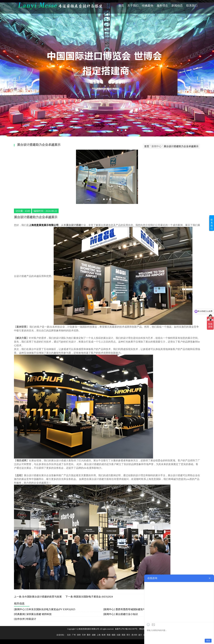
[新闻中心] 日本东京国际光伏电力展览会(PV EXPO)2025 (45, 609)
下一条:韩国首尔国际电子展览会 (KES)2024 (89, 597)
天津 (84, 635)
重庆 (89, 635)
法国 (118, 635)
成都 (94, 635)
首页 (121, 5)
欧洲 (104, 635)
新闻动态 (177, 5)
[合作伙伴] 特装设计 (25, 619)
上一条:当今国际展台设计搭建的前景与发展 (38, 597)
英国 (123, 635)
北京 (69, 635)
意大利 (134, 635)
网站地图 (143, 629)
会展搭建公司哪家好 (107, 68)
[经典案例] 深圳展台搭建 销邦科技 (33, 614)
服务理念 (162, 5)
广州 (74, 635)
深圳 (79, 635)
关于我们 (133, 5)
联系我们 (192, 5)
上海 (99, 635)
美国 (109, 635)
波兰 (140, 635)
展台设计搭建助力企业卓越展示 (181, 146)
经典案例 (148, 5)
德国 (114, 635)
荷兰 (128, 635)
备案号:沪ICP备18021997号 (126, 629)
